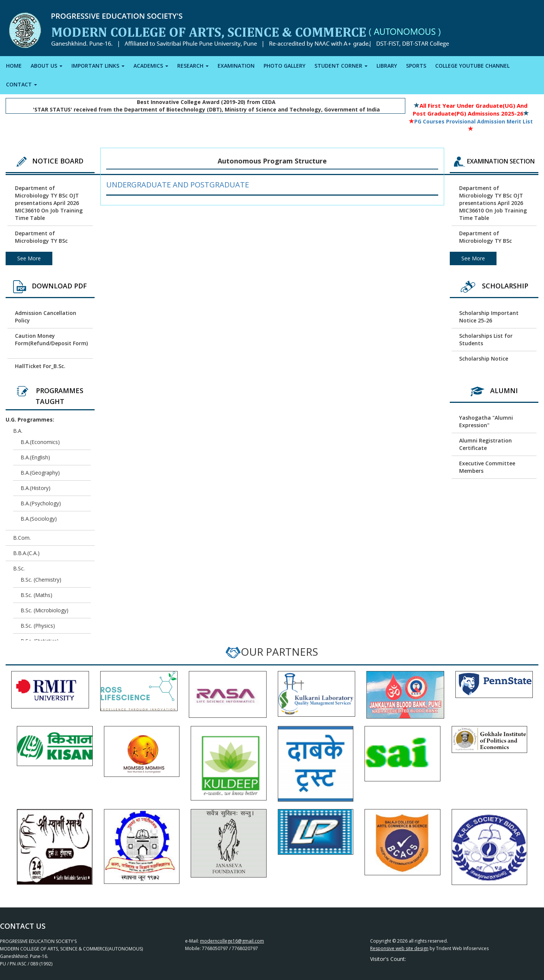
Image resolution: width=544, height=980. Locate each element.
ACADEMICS (151, 66)
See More (29, 258)
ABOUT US (47, 66)
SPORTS (416, 66)
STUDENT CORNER (341, 66)
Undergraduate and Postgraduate (178, 185)
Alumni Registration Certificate (485, 444)
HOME (14, 66)
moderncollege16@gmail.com (232, 941)
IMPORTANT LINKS (98, 66)
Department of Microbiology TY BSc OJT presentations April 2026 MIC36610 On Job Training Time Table (49, 203)
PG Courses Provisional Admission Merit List (471, 121)
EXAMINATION (236, 66)
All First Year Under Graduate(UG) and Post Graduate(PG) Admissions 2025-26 (470, 109)
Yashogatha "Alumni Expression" (486, 421)
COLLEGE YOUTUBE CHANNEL (472, 66)
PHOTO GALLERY (285, 66)
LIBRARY (387, 66)
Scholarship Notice (484, 359)
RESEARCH (193, 66)
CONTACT (21, 84)
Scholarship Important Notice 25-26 (489, 317)
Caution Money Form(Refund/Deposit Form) (51, 339)
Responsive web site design (399, 948)
